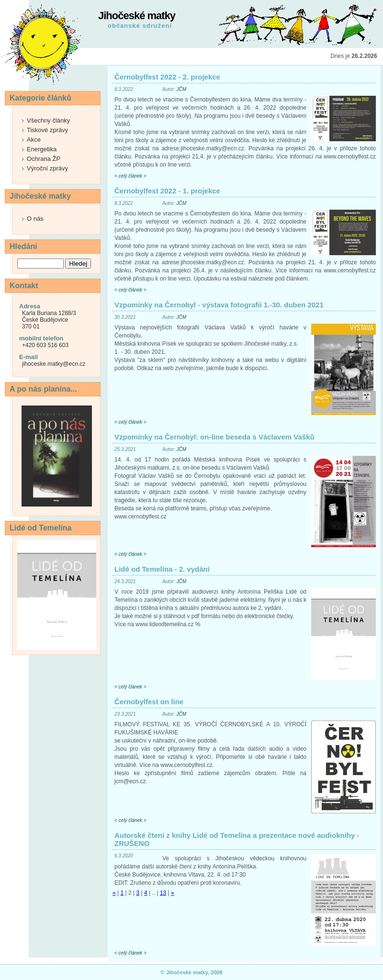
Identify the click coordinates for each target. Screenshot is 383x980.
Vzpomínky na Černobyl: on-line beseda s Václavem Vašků (214, 437)
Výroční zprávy (47, 168)
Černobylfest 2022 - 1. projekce (167, 191)
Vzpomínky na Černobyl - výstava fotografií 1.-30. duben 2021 (219, 305)
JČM (181, 89)
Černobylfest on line (149, 702)
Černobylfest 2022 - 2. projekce (167, 77)
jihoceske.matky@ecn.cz (54, 364)
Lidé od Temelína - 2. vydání (162, 569)
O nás (35, 219)
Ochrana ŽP (44, 159)
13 (163, 893)
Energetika (42, 149)
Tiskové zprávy (47, 130)
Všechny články (48, 120)
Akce (34, 140)
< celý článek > (130, 176)
